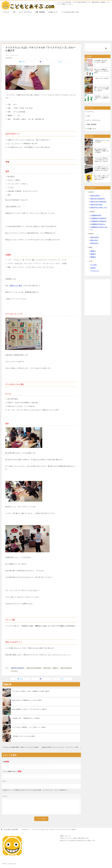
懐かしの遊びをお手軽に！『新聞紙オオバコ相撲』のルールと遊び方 (101, 151)
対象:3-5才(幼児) (95, 196)
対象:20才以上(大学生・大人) (99, 207)
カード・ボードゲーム (25, 12)
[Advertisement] (56, 28)
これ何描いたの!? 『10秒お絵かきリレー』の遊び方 (26, 718)
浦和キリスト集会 (16, 286)
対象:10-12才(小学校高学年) (34, 668)
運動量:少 (55, 668)
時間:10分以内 (94, 237)
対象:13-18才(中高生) (66, 668)
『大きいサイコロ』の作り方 (101, 78)
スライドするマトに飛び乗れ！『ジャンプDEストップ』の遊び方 (29, 727)
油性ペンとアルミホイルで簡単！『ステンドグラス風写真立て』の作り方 (101, 89)
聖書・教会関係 (40, 12)
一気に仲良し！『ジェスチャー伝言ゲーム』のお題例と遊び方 (101, 98)
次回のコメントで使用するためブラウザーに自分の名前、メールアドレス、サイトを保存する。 (36, 790)
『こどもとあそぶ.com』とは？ (70, 12)
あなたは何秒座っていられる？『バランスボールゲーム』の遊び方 (29, 709)
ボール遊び (94, 265)
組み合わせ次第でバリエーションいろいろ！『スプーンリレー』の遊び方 (61, 747)
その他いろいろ (53, 12)
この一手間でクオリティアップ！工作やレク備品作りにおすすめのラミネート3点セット (101, 170)
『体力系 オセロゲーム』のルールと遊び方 (102, 141)
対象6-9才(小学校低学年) (18, 668)
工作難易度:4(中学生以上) (98, 224)
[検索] (98, 47)
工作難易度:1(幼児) (96, 215)
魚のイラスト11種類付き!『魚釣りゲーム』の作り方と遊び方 (101, 71)
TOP (10, 829)
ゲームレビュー (95, 271)
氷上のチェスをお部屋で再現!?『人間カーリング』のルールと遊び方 (21, 747)
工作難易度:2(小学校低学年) (98, 218)
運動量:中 (93, 254)
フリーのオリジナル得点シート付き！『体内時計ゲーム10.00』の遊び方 (31, 691)
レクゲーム (6, 12)
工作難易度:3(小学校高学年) (98, 221)
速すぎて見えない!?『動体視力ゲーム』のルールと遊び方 (27, 700)
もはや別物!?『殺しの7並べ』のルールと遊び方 (101, 61)
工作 (14, 12)
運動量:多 (93, 257)
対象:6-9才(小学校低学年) (98, 199)
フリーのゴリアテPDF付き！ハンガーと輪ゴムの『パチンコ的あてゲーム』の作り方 (101, 160)
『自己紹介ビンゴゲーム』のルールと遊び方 (24, 736)
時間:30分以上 (94, 243)
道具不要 (93, 268)
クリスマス (14, 671)
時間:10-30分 (47, 668)
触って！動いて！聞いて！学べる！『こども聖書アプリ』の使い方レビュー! (101, 178)
